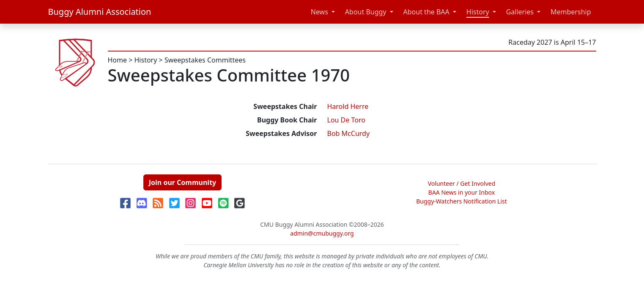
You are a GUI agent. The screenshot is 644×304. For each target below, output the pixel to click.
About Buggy (366, 12)
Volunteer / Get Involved (462, 183)
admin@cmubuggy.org (322, 233)
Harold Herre (348, 106)
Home (118, 60)
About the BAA (426, 12)
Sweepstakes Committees (205, 60)
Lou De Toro (346, 120)
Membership (571, 12)
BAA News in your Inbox (462, 192)
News (319, 12)
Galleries (520, 12)
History (478, 12)
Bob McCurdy (349, 133)
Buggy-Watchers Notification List (462, 201)
